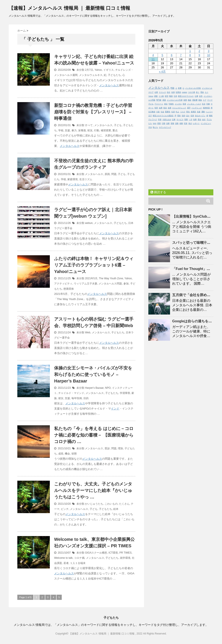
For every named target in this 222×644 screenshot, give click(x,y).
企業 (156, 92)
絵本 (116, 509)
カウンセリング (165, 127)
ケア (205, 100)
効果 (195, 120)
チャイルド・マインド (71, 393)
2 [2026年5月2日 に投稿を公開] (199, 51)
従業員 (178, 92)
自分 (169, 92)
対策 (186, 123)
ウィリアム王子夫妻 (86, 284)
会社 (204, 120)
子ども (118, 125)
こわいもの (111, 504)
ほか (188, 116)
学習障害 (125, 393)
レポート (196, 123)
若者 (66, 563)
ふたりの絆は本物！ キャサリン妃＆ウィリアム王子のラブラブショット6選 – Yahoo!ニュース (94, 265)
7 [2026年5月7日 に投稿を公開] (181, 55)
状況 (90, 130)
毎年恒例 (77, 398)
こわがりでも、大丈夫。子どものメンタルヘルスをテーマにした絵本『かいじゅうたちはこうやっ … (93, 490)
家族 (200, 100)
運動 (203, 112)
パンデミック (197, 108)
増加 (120, 448)
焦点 (190, 123)
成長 (61, 454)
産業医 (193, 112)
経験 (181, 123)
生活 (204, 104)
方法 (150, 127)
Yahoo (98, 70)
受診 (107, 448)
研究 (167, 96)
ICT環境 (113, 553)
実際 (186, 120)
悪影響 (195, 100)
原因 (107, 174)
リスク (183, 112)
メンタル (178, 104)
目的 (86, 398)
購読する (158, 192)
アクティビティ (63, 284)
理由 (202, 92)
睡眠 (211, 116)
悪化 (199, 120)
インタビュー (206, 123)
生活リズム (86, 179)
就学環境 (125, 558)
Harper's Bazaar (94, 388)
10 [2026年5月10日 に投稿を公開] (209, 55)
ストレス (162, 92)
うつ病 (161, 96)
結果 (161, 108)
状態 (74, 454)
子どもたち (114, 75)
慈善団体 (69, 289)
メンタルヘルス (109, 85)
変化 (188, 112)
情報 (172, 123)
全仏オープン (200, 116)
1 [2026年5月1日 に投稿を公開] (190, 51)
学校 (61, 130)
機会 (67, 454)
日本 (175, 96)
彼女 (61, 398)
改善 (170, 108)
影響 (180, 88)
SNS (154, 123)
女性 (201, 96)
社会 (162, 112)
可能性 (171, 104)
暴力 (74, 130)
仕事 (196, 96)
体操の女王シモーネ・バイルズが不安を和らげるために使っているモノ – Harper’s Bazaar (93, 374)
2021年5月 (91, 278)
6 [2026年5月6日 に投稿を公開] (172, 55)
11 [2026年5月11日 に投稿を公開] (153, 59)
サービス (180, 120)
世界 (156, 108)
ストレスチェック (179, 108)
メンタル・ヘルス (194, 104)
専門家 (159, 100)
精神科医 (206, 108)
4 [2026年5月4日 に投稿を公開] (153, 55)
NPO (108, 388)
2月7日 (89, 70)
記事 (174, 120)
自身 (173, 92)
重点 (115, 130)
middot (185, 92)
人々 (207, 92)
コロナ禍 (79, 558)
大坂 (158, 112)
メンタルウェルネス (91, 75)
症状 (192, 116)
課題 (164, 100)
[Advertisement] (181, 158)
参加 (126, 284)
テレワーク (153, 120)
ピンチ (65, 509)
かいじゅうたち (94, 504)
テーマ (210, 100)
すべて (89, 125)
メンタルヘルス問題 (110, 284)
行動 (97, 130)
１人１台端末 (78, 563)
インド (115, 409)
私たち (155, 127)
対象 (208, 104)
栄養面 (82, 130)
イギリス (109, 70)
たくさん (124, 504)
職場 (171, 96)
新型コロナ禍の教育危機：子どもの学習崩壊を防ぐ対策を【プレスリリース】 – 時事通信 (93, 112)
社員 (173, 112)
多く (198, 92)
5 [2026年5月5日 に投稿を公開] (162, 55)
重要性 (168, 112)
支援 (67, 130)
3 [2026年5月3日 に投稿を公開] (208, 51)
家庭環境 (73, 179)
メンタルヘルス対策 (193, 88)
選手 (189, 108)
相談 (190, 100)
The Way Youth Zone (111, 278)
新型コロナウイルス (186, 96)
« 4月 (162, 71)
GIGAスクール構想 (96, 553)
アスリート (159, 104)
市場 (160, 120)
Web (88, 332)
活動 (177, 123)
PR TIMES (125, 553)
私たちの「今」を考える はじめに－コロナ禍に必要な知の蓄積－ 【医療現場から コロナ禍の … (94, 435)
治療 (168, 123)
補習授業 (106, 130)
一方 (191, 120)
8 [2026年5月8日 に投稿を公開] (190, 55)
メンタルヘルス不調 (175, 100)
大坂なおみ (167, 120)
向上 (177, 112)
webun (89, 223)
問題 (114, 174)
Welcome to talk (63, 558)
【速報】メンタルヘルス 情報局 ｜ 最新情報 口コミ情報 (69, 8)
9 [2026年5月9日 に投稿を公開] (199, 55)
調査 (156, 96)
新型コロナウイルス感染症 (163, 116)
